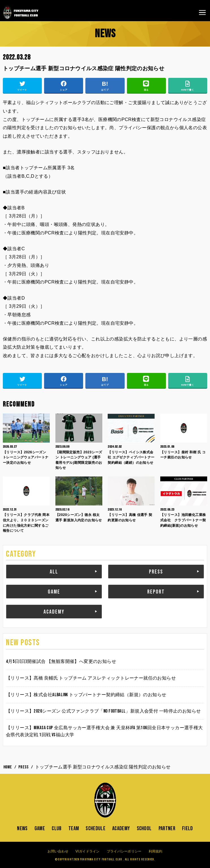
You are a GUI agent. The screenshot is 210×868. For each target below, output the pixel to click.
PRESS (156, 572)
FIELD (188, 829)
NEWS (22, 829)
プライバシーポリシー (124, 851)
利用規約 (156, 851)
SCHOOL (144, 829)
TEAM (74, 829)
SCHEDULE (95, 829)
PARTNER (167, 829)
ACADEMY (54, 612)
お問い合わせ (58, 851)
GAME (54, 592)
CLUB (57, 829)
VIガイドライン (88, 851)
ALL (54, 572)
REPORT (156, 592)
